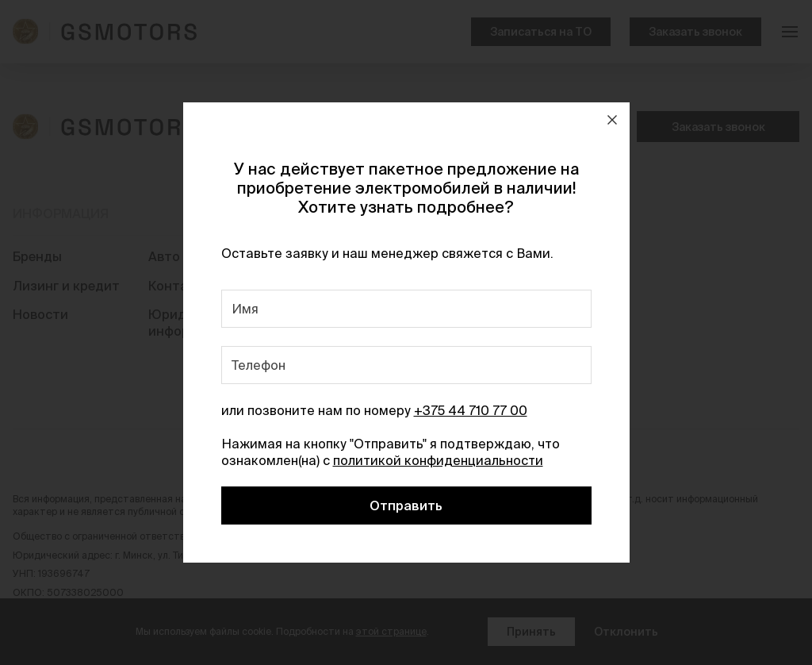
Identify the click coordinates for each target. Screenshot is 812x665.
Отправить (406, 505)
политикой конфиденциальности (438, 460)
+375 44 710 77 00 (471, 410)
